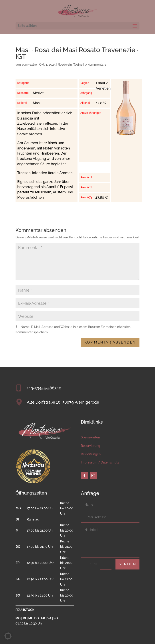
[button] (8, 636)
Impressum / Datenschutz (100, 462)
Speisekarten (90, 437)
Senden (127, 564)
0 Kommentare (96, 65)
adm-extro (29, 65)
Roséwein (65, 65)
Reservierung (90, 446)
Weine (78, 65)
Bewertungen (91, 454)
